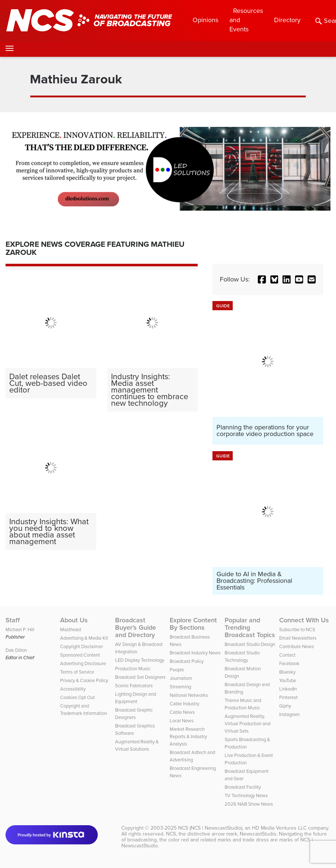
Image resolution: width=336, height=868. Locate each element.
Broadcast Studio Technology (242, 656)
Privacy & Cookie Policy (84, 680)
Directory (287, 20)
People (177, 670)
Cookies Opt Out (77, 697)
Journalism (181, 678)
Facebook (289, 663)
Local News (182, 721)
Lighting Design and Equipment (136, 698)
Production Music (133, 669)
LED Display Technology (140, 660)
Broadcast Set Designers (140, 677)
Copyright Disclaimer (82, 646)
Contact (287, 655)
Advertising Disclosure (83, 663)
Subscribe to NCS (297, 630)
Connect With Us (304, 620)
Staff (13, 620)
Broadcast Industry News (195, 653)
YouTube (288, 680)
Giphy (285, 706)
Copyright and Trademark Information (84, 710)
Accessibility (73, 689)
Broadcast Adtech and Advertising (192, 756)
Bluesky (287, 672)
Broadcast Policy (187, 661)
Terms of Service (77, 672)
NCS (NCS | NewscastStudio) (210, 828)
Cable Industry (184, 704)
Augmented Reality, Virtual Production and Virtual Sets (247, 724)
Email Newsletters (298, 638)
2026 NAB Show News (249, 804)
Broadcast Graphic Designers (134, 714)
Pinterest (288, 697)
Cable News (182, 712)
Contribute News (297, 646)
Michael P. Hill (20, 630)
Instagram (290, 714)
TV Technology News (246, 796)
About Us (74, 620)
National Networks (189, 695)
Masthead (70, 630)
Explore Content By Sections (193, 624)
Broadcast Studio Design (250, 644)
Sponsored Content (80, 655)
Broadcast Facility (243, 787)
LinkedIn (288, 689)
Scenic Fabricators (134, 686)
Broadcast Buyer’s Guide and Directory (136, 627)
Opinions (205, 20)
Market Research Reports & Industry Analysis (188, 736)
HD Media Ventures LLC (279, 828)
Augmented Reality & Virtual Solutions (137, 745)
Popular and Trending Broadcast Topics (250, 627)
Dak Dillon (16, 650)
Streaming (180, 687)
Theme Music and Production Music (243, 704)
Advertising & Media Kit (84, 638)
